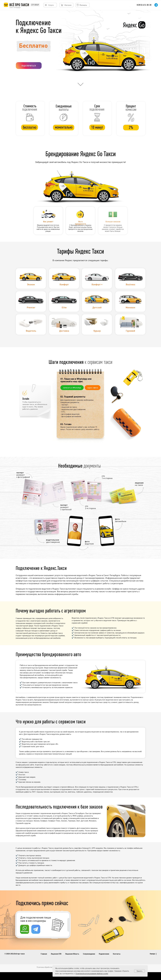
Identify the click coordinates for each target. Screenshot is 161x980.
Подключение (104, 954)
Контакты (117, 954)
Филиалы (83, 5)
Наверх (153, 954)
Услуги (51, 5)
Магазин (68, 5)
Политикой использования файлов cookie (92, 974)
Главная (44, 954)
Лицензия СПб (56, 954)
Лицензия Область (72, 954)
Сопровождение (89, 954)
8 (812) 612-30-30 (144, 5)
